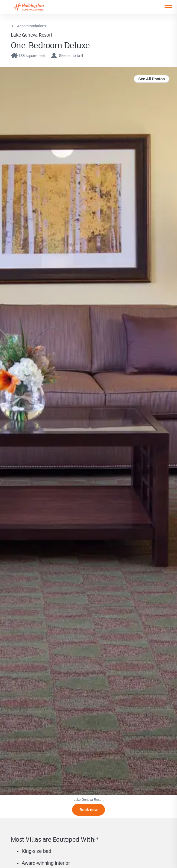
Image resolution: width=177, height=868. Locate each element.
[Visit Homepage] (34, 7)
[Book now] (89, 810)
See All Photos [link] (152, 79)
